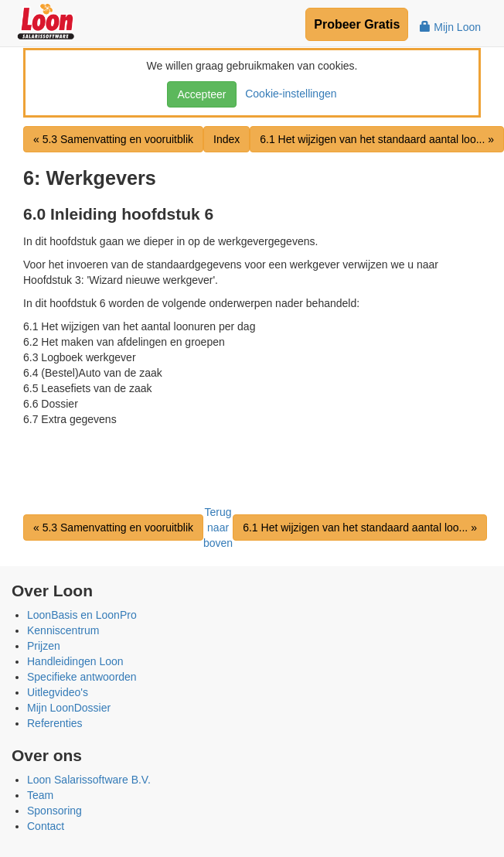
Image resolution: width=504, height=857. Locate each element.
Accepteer (201, 94)
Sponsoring (54, 811)
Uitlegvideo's (58, 692)
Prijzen (44, 646)
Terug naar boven (218, 528)
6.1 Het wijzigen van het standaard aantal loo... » (360, 528)
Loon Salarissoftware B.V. (89, 780)
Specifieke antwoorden (82, 677)
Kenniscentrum (63, 630)
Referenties (55, 723)
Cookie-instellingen (288, 94)
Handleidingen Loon (75, 661)
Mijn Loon (450, 27)
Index (226, 139)
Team (40, 795)
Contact (46, 826)
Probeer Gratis (357, 24)
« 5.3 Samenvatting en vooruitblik (113, 139)
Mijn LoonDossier (69, 708)
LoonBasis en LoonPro (82, 615)
